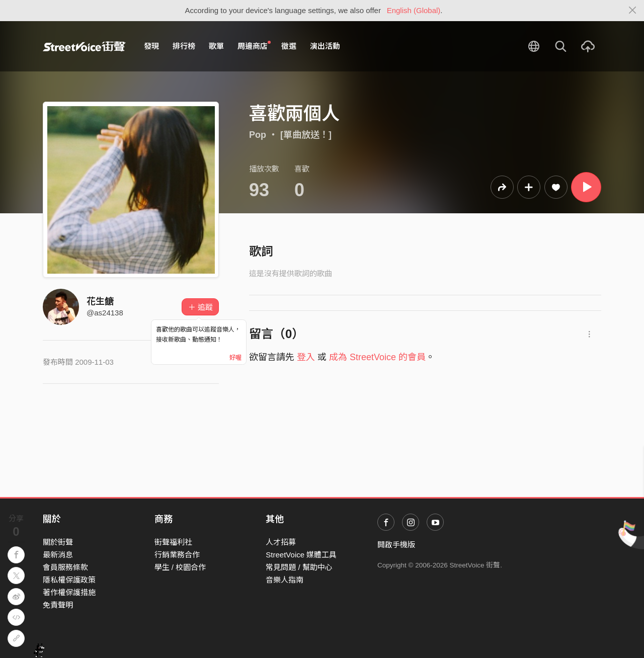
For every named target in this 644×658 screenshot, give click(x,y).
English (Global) (414, 10)
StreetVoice (84, 46)
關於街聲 (58, 542)
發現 (151, 46)
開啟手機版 (396, 545)
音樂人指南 (285, 580)
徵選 (289, 46)
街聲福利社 (173, 542)
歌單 (216, 46)
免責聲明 (58, 605)
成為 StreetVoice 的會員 (377, 357)
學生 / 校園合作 (180, 567)
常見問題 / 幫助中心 (299, 567)
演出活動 (325, 46)
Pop (258, 135)
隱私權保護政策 (69, 580)
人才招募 (281, 542)
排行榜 (184, 46)
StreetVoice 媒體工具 (301, 555)
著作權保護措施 (69, 592)
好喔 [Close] (235, 358)
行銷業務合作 (177, 555)
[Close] (633, 11)
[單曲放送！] (306, 135)
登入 (306, 357)
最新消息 (58, 555)
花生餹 (100, 301)
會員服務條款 (65, 567)
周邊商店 (254, 46)
